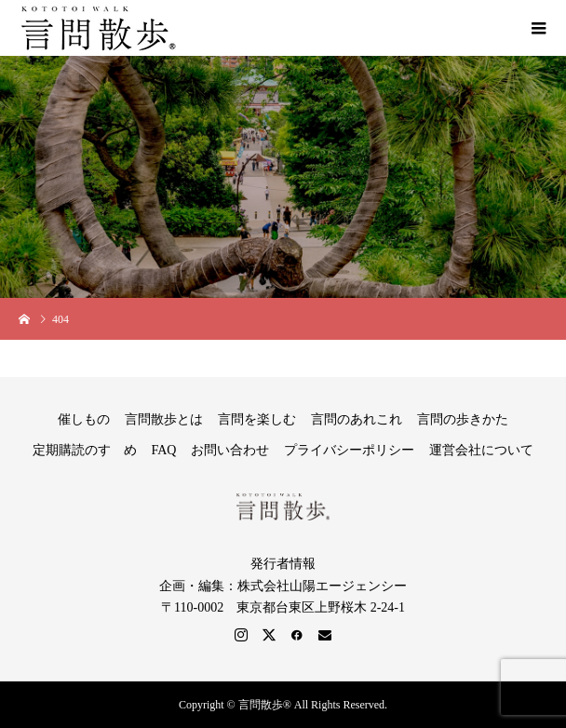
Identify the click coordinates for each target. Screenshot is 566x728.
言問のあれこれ (357, 419)
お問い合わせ (230, 450)
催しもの (84, 419)
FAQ (164, 450)
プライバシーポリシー (349, 450)
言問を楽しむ (257, 419)
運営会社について (481, 450)
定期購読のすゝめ (85, 450)
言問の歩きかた (463, 419)
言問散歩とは (164, 419)
